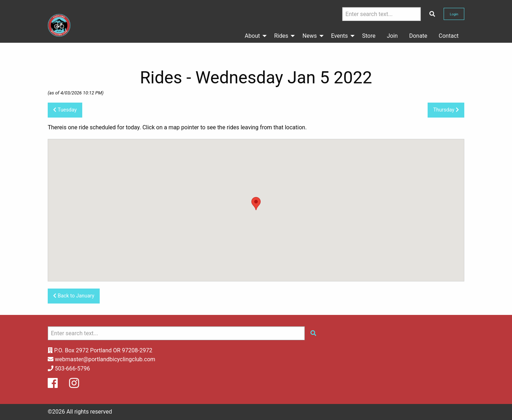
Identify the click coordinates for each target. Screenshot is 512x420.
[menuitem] (254, 36)
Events (339, 36)
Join (393, 36)
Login (454, 14)
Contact (449, 36)
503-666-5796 (72, 369)
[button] (256, 204)
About (252, 36)
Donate (418, 36)
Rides (281, 36)
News (309, 36)
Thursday (446, 110)
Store (369, 36)
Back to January (74, 296)
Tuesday (65, 110)
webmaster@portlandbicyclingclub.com (105, 359)
